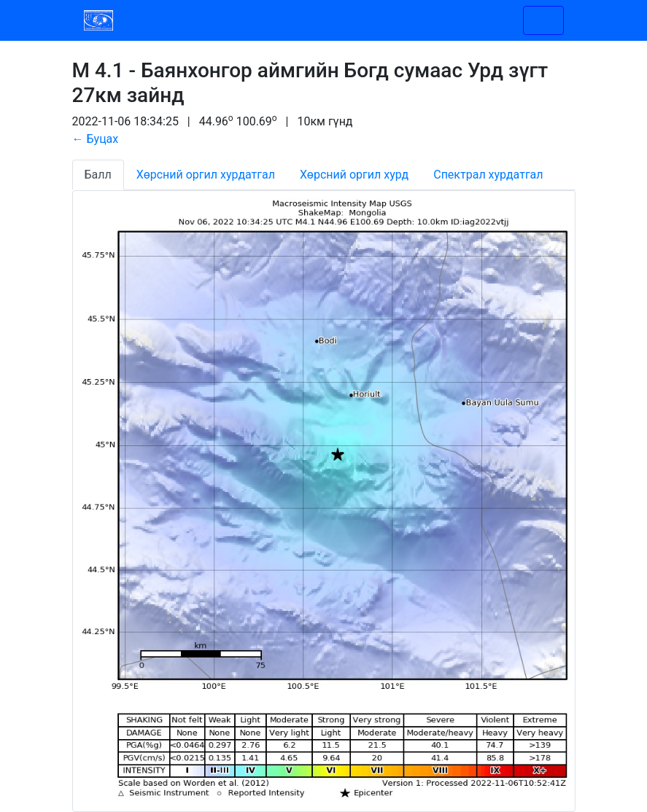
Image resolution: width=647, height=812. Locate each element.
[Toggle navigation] (543, 20)
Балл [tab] (98, 175)
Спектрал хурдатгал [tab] (488, 175)
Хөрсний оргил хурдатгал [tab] (206, 175)
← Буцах (96, 139)
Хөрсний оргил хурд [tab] (354, 175)
